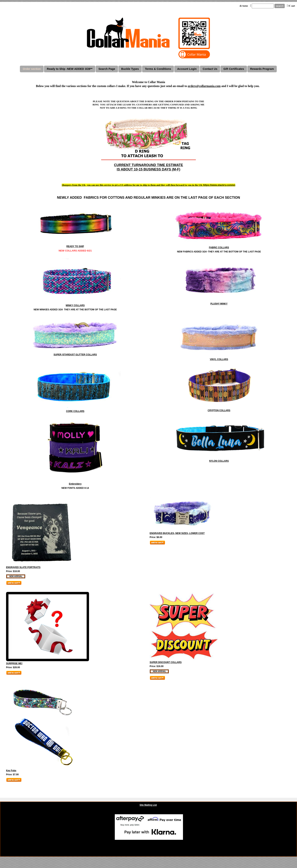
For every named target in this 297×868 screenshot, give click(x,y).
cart (293, 6)
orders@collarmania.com (204, 86)
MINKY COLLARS (75, 305)
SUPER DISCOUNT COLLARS (166, 662)
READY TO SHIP (75, 246)
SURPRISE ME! (14, 663)
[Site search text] (263, 6)
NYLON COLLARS (219, 461)
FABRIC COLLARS (219, 248)
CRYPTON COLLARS (219, 410)
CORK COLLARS (75, 411)
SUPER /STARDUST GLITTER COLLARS (75, 355)
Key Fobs (11, 771)
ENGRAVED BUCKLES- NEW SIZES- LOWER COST (177, 533)
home (245, 6)
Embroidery (75, 484)
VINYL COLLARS (219, 359)
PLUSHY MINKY (219, 304)
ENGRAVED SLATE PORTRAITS (23, 567)
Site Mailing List (148, 805)
